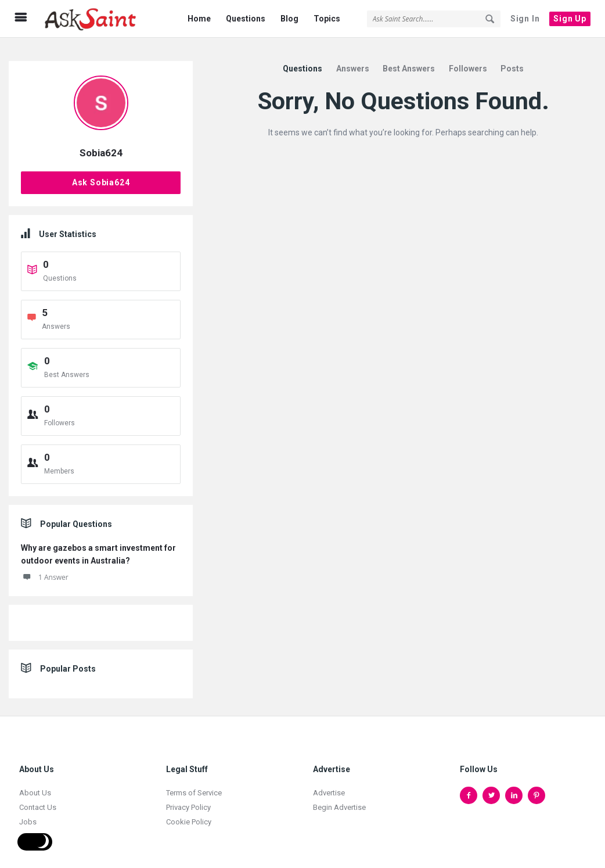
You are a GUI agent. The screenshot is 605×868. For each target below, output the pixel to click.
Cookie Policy (189, 815)
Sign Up (570, 19)
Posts (512, 62)
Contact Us (38, 800)
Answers (353, 62)
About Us (35, 786)
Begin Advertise (339, 800)
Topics (327, 19)
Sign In (525, 19)
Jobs (28, 815)
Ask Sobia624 (101, 175)
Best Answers (409, 62)
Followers (468, 62)
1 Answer (45, 570)
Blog (289, 19)
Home (199, 19)
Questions (246, 19)
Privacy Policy (188, 800)
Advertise (329, 786)
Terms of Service (194, 786)
